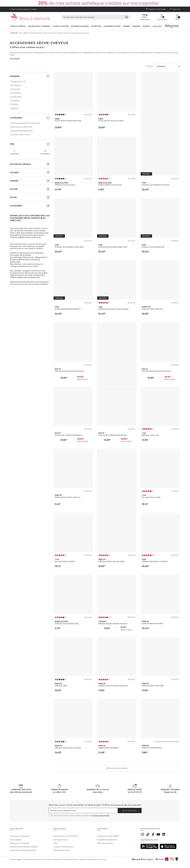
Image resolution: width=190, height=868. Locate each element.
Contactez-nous (60, 838)
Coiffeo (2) (17, 85)
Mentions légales (16, 858)
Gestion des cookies (71, 858)
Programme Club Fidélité (108, 834)
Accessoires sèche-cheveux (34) (26, 123)
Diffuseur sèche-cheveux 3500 (68, 748)
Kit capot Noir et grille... (152, 497)
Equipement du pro (112, 26)
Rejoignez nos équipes (20, 841)
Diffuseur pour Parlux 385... (153, 685)
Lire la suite (15, 58)
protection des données (101, 815)
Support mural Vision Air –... (153, 309)
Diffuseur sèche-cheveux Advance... (114, 686)
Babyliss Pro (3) (19, 81)
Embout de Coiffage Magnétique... (113, 435)
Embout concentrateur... (152, 748)
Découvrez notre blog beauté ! (23, 848)
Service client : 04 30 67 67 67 (66, 834)
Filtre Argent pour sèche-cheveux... (70, 371)
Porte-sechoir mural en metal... (111, 121)
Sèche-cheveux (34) (21, 135)
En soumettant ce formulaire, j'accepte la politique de (80, 815)
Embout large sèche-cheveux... (68, 497)
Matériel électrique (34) (23, 131)
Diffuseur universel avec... (66, 185)
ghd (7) (15, 108)
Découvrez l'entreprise (20, 834)
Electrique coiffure (51, 33)
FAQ (55, 841)
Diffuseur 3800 (61, 686)
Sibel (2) (16, 101)
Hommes (127, 26)
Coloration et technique (39, 26)
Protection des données (54, 858)
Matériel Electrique (80, 26)
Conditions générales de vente (34, 858)
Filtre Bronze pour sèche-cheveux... (157, 371)
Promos (146, 26)
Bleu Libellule (24, 33)
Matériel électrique (37, 33)
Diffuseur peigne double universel (113, 624)
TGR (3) (16, 104)
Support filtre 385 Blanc (108, 748)
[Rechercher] (127, 17)
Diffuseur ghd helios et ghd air (155, 561)
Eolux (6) (16, 89)
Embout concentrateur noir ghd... (156, 185)
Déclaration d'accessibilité (88, 858)
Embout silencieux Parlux (153, 623)
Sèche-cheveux (64, 33)
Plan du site (103, 858)
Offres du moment (105, 841)
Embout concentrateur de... (154, 247)
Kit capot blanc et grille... (65, 561)
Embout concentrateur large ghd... (70, 247)
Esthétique (96, 26)
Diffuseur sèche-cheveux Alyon (112, 561)
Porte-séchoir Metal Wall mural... (68, 121)
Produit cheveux (18, 26)
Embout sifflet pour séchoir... (110, 185)
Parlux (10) (17, 97)
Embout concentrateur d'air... (67, 624)
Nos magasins (16, 838)
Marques (136, 26)
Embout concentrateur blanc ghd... (113, 247)
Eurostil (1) (17, 93)
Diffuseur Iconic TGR (150, 435)
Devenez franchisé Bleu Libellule (24, 845)
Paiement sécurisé (61, 848)
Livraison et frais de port (63, 845)
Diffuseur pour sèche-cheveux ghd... (114, 309)
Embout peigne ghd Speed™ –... (69, 309)
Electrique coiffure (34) (22, 127)
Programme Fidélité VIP (107, 838)
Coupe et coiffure (61, 26)
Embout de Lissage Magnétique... (69, 435)
